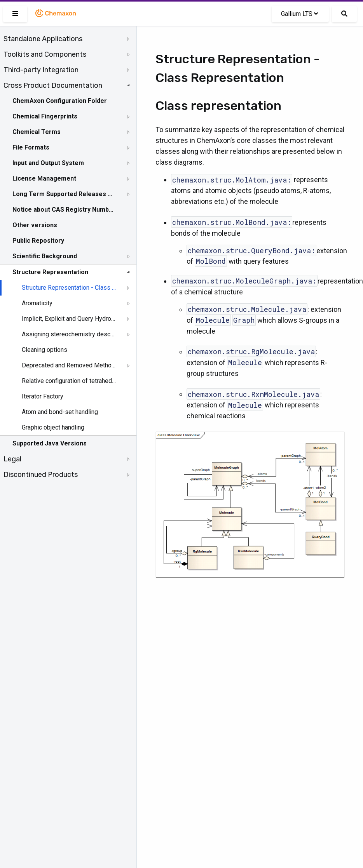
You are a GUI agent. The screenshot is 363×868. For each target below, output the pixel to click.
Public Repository (38, 241)
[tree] (68, 257)
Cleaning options (45, 350)
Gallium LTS (299, 14)
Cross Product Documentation (53, 85)
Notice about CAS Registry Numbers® (63, 210)
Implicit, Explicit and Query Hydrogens (69, 319)
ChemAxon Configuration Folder (60, 101)
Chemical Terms (37, 132)
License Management (44, 178)
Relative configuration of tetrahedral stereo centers (69, 381)
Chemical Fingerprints (45, 116)
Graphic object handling (53, 427)
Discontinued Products (41, 475)
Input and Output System (48, 163)
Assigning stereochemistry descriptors (69, 334)
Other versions (35, 225)
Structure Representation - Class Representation (69, 288)
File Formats (31, 147)
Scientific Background (45, 256)
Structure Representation (50, 272)
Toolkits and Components (45, 54)
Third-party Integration (41, 70)
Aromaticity (37, 303)
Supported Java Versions (50, 443)
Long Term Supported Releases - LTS (63, 194)
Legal (12, 459)
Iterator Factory (43, 396)
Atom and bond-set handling (60, 412)
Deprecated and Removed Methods (69, 365)
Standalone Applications (43, 39)
